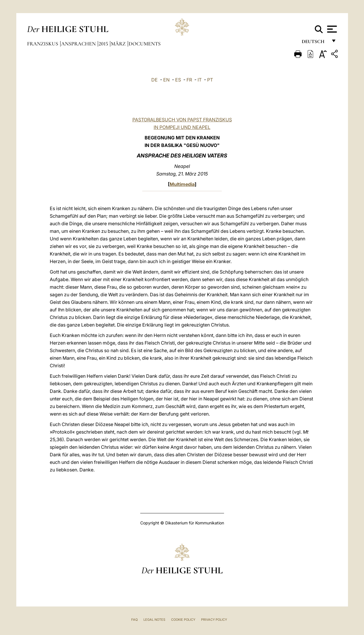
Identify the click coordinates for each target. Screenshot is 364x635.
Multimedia (182, 184)
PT (210, 80)
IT (200, 80)
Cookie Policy (183, 620)
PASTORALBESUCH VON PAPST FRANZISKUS (182, 120)
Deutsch (315, 43)
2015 (104, 44)
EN (166, 80)
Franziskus (43, 44)
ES (178, 80)
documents (145, 44)
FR (189, 80)
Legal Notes (154, 620)
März (119, 44)
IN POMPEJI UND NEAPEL (182, 127)
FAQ (134, 620)
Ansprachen (79, 44)
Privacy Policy (214, 620)
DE (155, 80)
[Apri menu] (331, 29)
